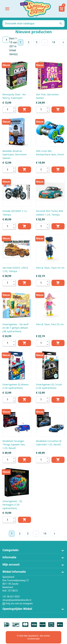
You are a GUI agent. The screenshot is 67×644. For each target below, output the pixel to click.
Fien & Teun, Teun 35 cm (50, 268)
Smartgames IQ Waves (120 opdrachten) (16, 386)
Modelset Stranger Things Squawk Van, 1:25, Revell (14, 444)
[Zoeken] (33, 24)
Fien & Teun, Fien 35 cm (50, 324)
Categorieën (11, 550)
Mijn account (11, 564)
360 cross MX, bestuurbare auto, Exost (50, 153)
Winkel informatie (14, 572)
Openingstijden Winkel (17, 609)
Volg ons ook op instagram (18, 603)
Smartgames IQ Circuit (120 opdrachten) (49, 386)
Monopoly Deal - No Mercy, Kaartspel (14, 96)
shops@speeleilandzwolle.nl (17, 600)
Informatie (9, 557)
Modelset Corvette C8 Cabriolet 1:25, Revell (49, 443)
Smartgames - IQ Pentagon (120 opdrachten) (12, 505)
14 (54, 42)
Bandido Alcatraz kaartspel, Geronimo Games (15, 154)
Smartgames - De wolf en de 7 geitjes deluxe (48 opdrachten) (15, 328)
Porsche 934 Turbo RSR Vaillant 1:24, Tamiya (49, 213)
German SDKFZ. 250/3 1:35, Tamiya (15, 269)
